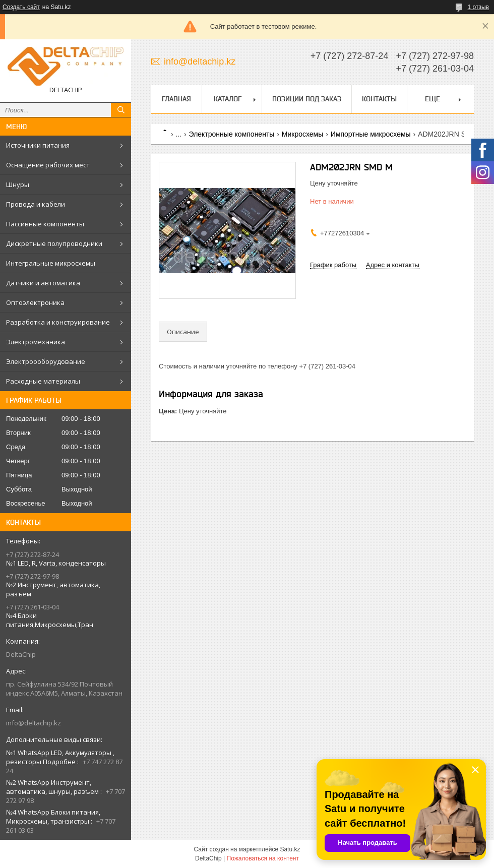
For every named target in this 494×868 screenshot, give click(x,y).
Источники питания (38, 145)
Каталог (228, 99)
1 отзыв (478, 7)
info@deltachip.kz (34, 723)
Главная (176, 99)
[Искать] (121, 110)
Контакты (379, 99)
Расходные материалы (43, 381)
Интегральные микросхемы (51, 263)
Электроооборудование (46, 361)
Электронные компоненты (232, 134)
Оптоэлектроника (35, 302)
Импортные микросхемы (371, 134)
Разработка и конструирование (58, 322)
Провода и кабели (36, 204)
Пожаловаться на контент (263, 858)
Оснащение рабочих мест (48, 165)
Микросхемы (303, 134)
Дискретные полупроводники (54, 243)
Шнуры (18, 184)
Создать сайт (21, 7)
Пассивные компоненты (45, 224)
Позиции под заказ (307, 99)
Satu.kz (290, 849)
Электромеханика (36, 342)
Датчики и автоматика (43, 283)
